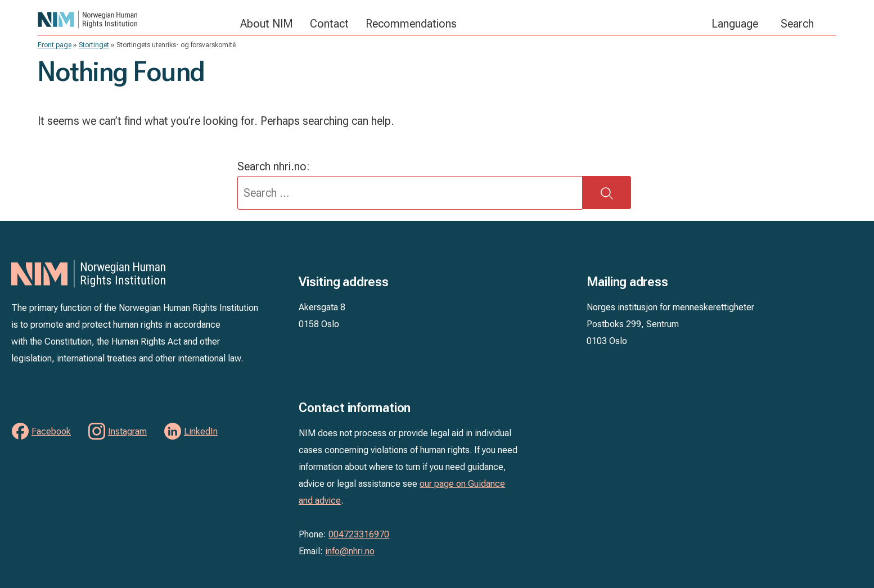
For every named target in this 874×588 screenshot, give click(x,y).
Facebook (51, 431)
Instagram (127, 431)
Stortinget (94, 45)
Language (735, 24)
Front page (55, 45)
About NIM (267, 24)
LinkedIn (201, 431)
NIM (133, 19)
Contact (329, 24)
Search (797, 24)
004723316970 (359, 534)
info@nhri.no (350, 551)
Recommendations (411, 24)
